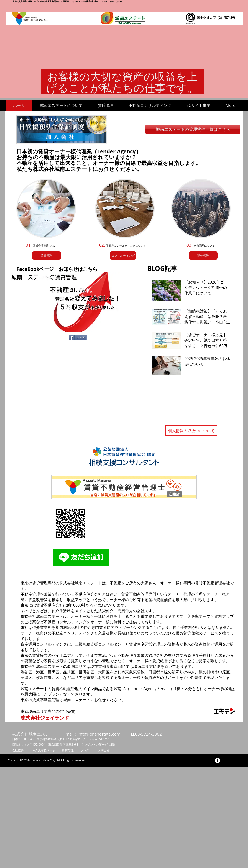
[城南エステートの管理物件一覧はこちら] (193, 129)
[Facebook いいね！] (35, 338)
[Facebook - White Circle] (217, 760)
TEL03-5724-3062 (145, 734)
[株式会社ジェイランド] (45, 718)
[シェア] (78, 338)
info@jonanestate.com (99, 734)
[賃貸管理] (46, 256)
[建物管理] (203, 256)
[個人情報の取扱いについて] (191, 431)
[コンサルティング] (123, 256)
